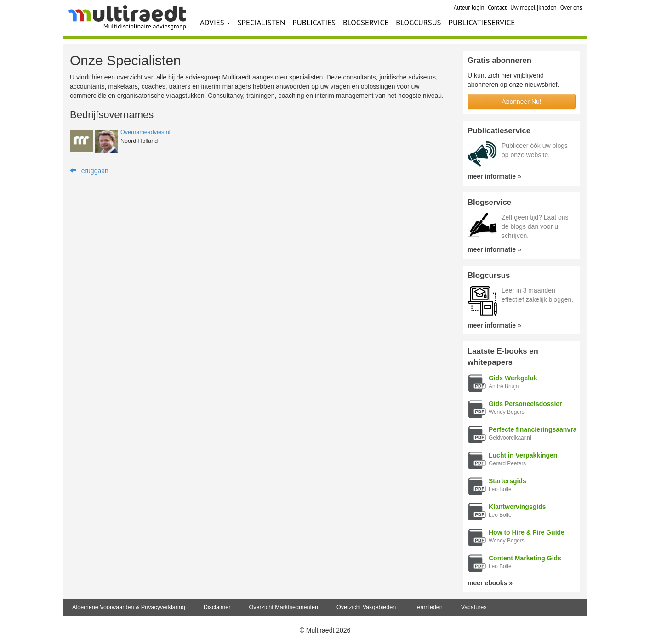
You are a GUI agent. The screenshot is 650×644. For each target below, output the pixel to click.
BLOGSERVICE (366, 23)
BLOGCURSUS (418, 23)
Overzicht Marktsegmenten (283, 607)
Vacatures (474, 607)
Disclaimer (217, 607)
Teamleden (428, 607)
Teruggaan (89, 171)
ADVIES (215, 23)
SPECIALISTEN (262, 23)
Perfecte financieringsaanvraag (536, 429)
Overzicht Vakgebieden (366, 607)
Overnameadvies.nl (145, 132)
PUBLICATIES (314, 23)
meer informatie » (494, 176)
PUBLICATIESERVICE (482, 23)
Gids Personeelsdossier (525, 404)
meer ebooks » (490, 583)
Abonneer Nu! (521, 102)
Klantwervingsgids (517, 507)
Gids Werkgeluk (513, 378)
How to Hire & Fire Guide (527, 532)
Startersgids (507, 481)
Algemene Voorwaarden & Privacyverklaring (129, 607)
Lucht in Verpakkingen (523, 455)
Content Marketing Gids (525, 558)
